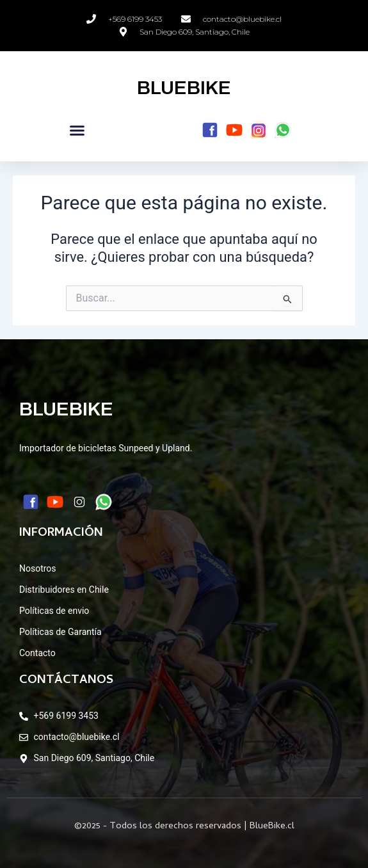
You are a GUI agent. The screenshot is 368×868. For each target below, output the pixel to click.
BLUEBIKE (184, 88)
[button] (77, 131)
